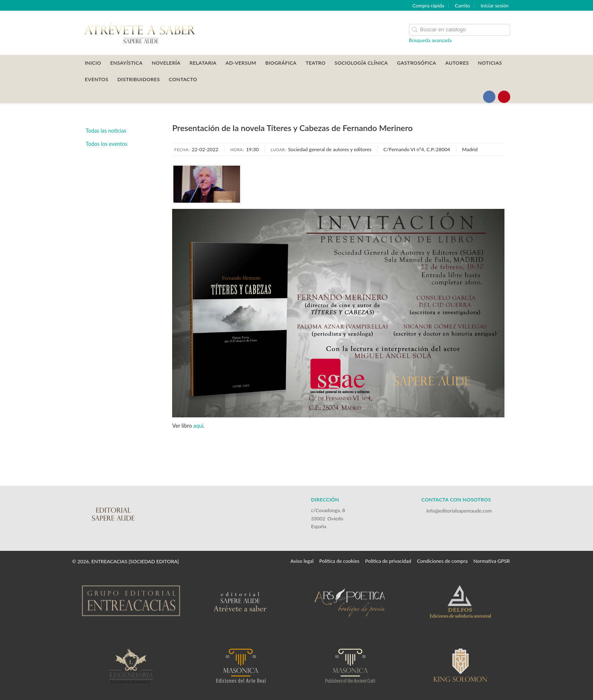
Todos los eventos (106, 144)
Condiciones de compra (442, 561)
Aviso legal (302, 561)
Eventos (97, 79)
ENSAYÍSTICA (127, 63)
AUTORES (457, 63)
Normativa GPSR (492, 561)
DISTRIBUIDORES (139, 79)
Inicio (93, 63)
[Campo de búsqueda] (460, 30)
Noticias (490, 63)
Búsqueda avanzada (430, 40)
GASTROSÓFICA (417, 63)
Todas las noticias (106, 131)
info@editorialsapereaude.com (459, 511)
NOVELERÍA (166, 63)
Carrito (463, 6)
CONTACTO (183, 79)
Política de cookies (339, 561)
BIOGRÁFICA (281, 63)
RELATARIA (203, 63)
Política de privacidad (388, 561)
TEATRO (315, 63)
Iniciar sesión (495, 6)
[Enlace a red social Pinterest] (504, 97)
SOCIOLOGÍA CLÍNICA (361, 63)
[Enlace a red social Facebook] (489, 97)
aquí (198, 426)
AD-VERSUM (241, 63)
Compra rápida (428, 6)
